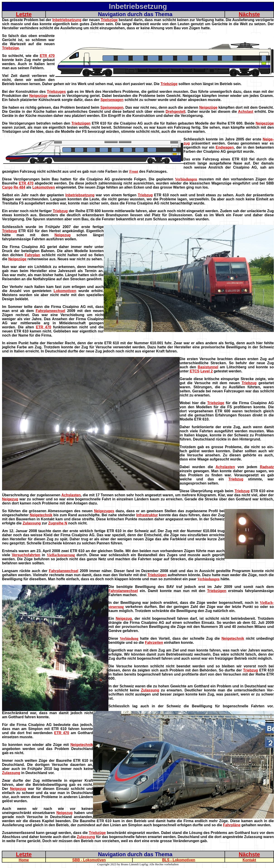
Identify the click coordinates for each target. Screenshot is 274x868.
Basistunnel (208, 367)
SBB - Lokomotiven (89, 860)
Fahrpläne (232, 825)
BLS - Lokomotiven (179, 860)
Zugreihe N (58, 523)
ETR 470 (47, 56)
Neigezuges (104, 511)
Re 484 (20, 187)
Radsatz (267, 467)
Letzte (24, 14)
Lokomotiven (44, 187)
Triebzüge (109, 20)
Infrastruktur (147, 515)
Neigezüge (38, 96)
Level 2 (207, 371)
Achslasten (225, 467)
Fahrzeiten (154, 643)
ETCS (194, 371)
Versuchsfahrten (26, 555)
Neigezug (62, 235)
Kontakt (249, 860)
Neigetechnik (41, 515)
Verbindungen (186, 179)
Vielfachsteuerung (61, 555)
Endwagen (225, 147)
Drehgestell (175, 112)
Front (134, 171)
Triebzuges (56, 92)
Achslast (246, 112)
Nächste (249, 14)
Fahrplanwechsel (50, 311)
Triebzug (145, 195)
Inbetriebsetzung (67, 20)
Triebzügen (81, 123)
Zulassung (32, 523)
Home (24, 860)
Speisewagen (112, 100)
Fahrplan (32, 255)
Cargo (7, 187)
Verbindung (129, 638)
